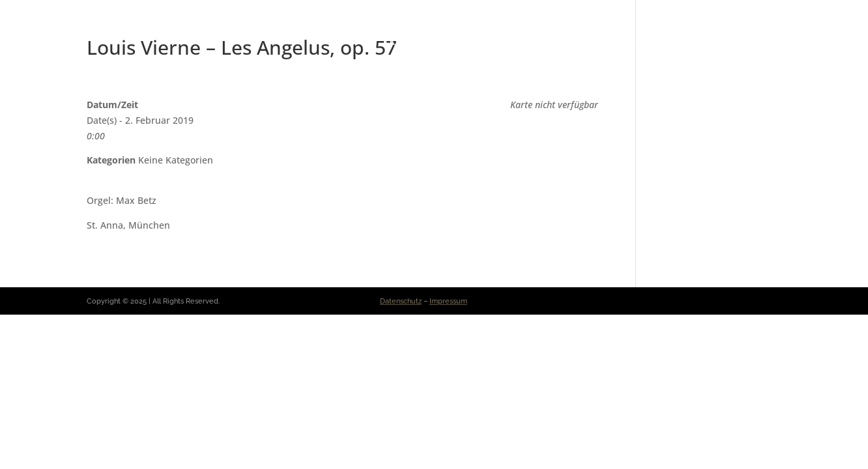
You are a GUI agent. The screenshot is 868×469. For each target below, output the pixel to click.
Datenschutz (401, 301)
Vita (365, 42)
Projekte (698, 42)
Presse (516, 42)
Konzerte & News (437, 42)
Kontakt (759, 42)
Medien (640, 42)
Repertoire (578, 42)
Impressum (448, 301)
